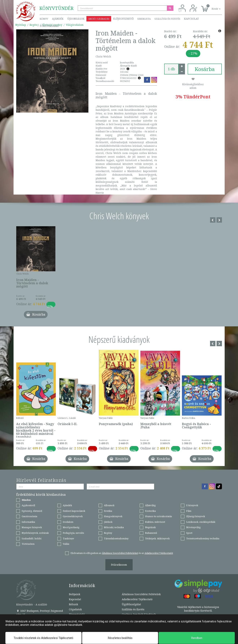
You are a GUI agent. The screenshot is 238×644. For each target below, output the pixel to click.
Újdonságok (76, 19)
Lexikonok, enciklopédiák (201, 522)
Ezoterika (150, 511)
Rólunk (73, 604)
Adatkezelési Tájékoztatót (159, 553)
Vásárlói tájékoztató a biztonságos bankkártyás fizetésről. (198, 609)
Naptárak (150, 527)
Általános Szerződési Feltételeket (120, 553)
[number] (171, 69)
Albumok (109, 505)
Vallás (66, 544)
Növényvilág (193, 527)
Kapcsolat (191, 19)
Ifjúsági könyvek (196, 516)
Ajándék (58, 19)
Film (189, 511)
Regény (34, 25)
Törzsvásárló (49, 26)
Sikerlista (144, 19)
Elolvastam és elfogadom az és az (122, 553)
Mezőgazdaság (71, 527)
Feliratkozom (119, 565)
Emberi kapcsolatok (74, 511)
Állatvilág (150, 505)
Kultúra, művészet (155, 522)
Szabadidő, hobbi (31, 538)
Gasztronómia (29, 516)
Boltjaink (75, 594)
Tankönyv (68, 538)
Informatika (28, 522)
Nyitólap (21, 25)
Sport (189, 533)
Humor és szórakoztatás (159, 516)
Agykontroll (28, 505)
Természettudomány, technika (203, 538)
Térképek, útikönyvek (157, 538)
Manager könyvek (32, 527)
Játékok (108, 522)
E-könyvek (192, 505)
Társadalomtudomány (116, 538)
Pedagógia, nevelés (73, 533)
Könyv (44, 19)
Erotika (108, 511)
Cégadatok (75, 609)
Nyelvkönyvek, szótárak (35, 533)
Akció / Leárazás (99, 19)
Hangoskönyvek (113, 516)
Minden (26, 500)
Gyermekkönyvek (73, 516)
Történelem (28, 544)
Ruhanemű (151, 533)
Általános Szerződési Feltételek (141, 594)
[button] (212, 7)
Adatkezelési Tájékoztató (137, 599)
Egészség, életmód (32, 511)
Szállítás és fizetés (167, 19)
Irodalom (68, 522)
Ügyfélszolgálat (131, 604)
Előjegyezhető (123, 19)
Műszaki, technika (114, 527)
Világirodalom (75, 25)
